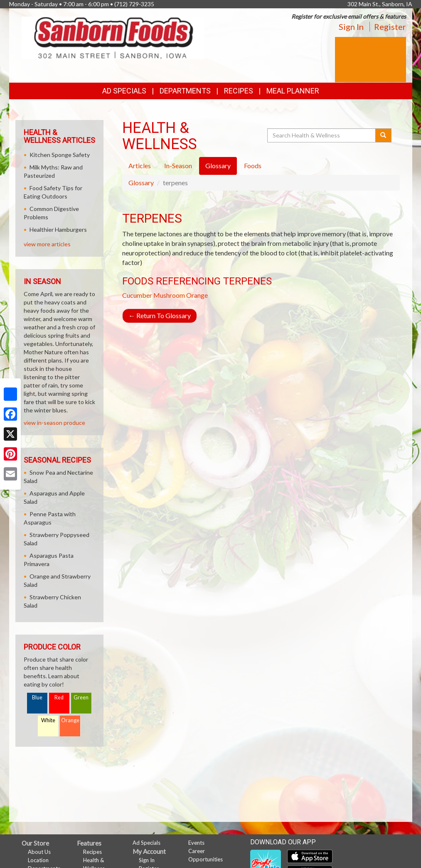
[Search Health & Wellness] (322, 135)
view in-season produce (54, 423)
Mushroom (169, 295)
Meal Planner (293, 91)
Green (81, 698)
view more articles (47, 244)
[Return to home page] (113, 37)
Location (38, 860)
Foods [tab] (253, 166)
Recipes (239, 91)
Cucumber (137, 295)
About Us (39, 852)
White (48, 720)
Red (59, 698)
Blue (37, 698)
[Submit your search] (383, 135)
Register (390, 27)
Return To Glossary (160, 315)
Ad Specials (124, 91)
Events (196, 843)
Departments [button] (185, 91)
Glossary (141, 183)
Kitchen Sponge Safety (60, 155)
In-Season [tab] (178, 166)
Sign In (351, 27)
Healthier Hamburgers (58, 229)
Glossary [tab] (218, 166)
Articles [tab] (140, 166)
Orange (197, 295)
